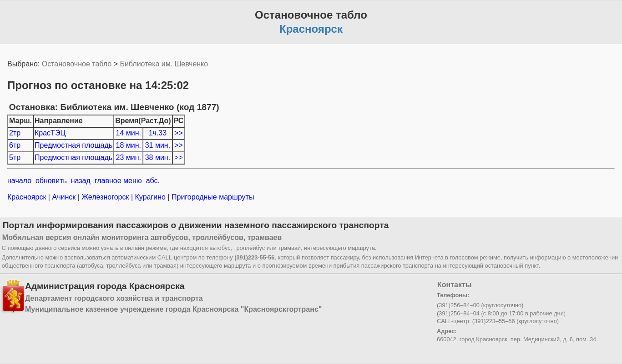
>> (179, 133)
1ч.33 (158, 133)
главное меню (118, 181)
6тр (15, 145)
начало (19, 181)
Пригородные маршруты (212, 197)
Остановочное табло (77, 64)
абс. (153, 181)
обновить (51, 181)
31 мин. (158, 145)
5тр (15, 157)
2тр (15, 133)
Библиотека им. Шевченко (164, 64)
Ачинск (64, 197)
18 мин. (129, 145)
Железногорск (105, 197)
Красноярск (28, 197)
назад (81, 181)
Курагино (150, 197)
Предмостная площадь (73, 145)
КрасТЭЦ (50, 133)
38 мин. (158, 157)
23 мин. (129, 157)
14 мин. (129, 133)
